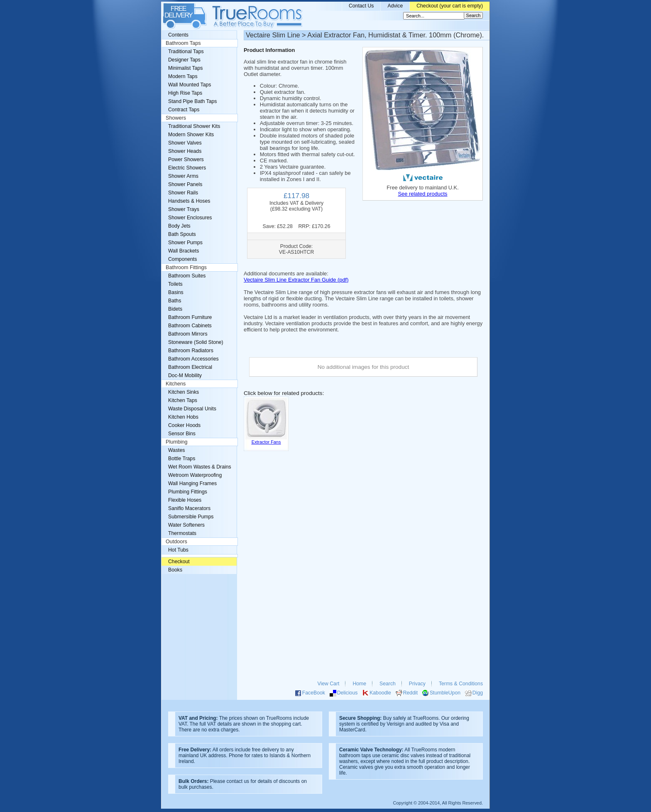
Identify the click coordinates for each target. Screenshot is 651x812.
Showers (176, 118)
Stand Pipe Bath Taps (192, 101)
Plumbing (177, 442)
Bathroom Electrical (190, 367)
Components (182, 259)
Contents (178, 35)
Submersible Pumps (191, 517)
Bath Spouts (182, 234)
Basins (176, 292)
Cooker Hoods (184, 425)
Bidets (175, 309)
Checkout (179, 562)
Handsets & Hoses (189, 201)
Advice (395, 6)
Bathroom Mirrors (188, 334)
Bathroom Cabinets (190, 326)
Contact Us (361, 6)
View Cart (329, 684)
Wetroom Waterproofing (195, 475)
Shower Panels (185, 184)
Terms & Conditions (461, 684)
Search (388, 684)
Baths (175, 301)
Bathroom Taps (183, 43)
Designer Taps (184, 60)
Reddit (410, 693)
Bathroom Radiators (191, 351)
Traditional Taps (186, 52)
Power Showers (186, 159)
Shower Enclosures (190, 218)
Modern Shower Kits (191, 135)
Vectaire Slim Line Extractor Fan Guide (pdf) (296, 280)
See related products (422, 194)
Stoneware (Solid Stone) (196, 342)
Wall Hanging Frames (192, 483)
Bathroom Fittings (186, 267)
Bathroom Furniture (190, 317)
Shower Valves (185, 143)
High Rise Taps (185, 93)
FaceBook (314, 693)
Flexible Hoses (185, 500)
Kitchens (176, 384)
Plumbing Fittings (188, 492)
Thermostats (182, 533)
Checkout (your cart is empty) (450, 6)
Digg (478, 693)
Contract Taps (184, 110)
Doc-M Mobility (185, 375)
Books (175, 570)
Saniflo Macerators (189, 508)
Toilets (175, 284)
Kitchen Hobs (183, 417)
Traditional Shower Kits (194, 126)
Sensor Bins (182, 434)
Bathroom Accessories (193, 359)
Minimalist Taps (185, 68)
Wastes (176, 450)
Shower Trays (184, 209)
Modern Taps (183, 76)
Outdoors (176, 542)
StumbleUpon (445, 693)
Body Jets (179, 226)
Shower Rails (183, 193)
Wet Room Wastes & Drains (200, 467)
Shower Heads (185, 151)
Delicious (348, 693)
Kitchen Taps (183, 400)
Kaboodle (380, 693)
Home (359, 684)
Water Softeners (186, 525)
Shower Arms (183, 176)
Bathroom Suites (187, 276)
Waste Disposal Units (192, 409)
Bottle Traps (182, 459)
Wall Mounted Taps (190, 85)
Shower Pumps (185, 243)
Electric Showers (187, 168)
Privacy (417, 684)
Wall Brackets (184, 251)
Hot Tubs (178, 550)
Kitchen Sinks (184, 392)
